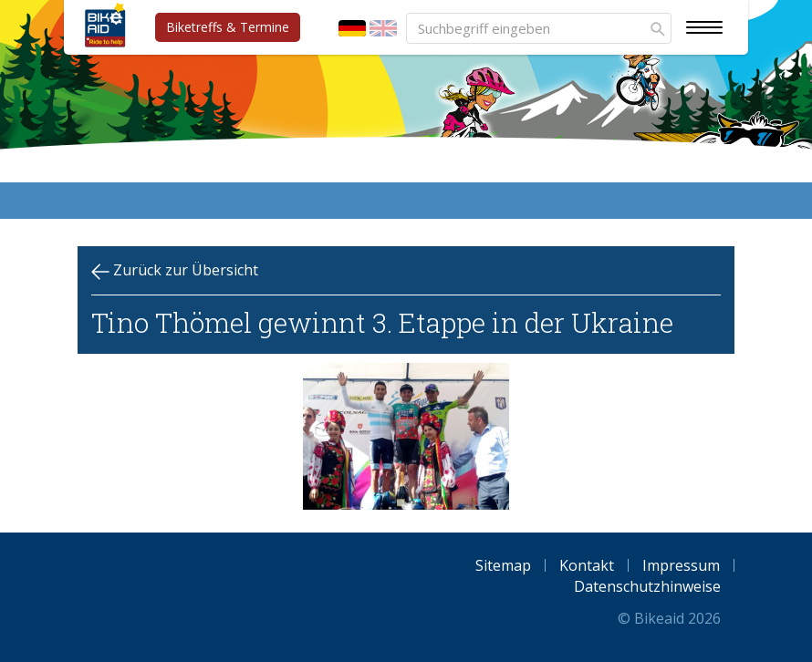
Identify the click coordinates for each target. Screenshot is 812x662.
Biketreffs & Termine (228, 27)
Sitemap (503, 565)
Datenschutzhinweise (647, 586)
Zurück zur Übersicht (175, 270)
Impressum (681, 565)
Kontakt (587, 565)
